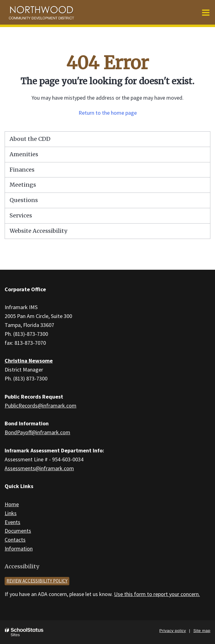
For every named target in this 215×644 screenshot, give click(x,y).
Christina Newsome (29, 361)
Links (11, 513)
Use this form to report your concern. (157, 594)
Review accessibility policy (37, 581)
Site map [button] (202, 631)
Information (19, 549)
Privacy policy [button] (172, 631)
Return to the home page (108, 113)
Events (12, 522)
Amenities (24, 154)
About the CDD (30, 139)
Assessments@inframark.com (39, 468)
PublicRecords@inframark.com (41, 405)
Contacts (15, 540)
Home (12, 504)
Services (21, 215)
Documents (18, 531)
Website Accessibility (38, 231)
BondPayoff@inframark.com (37, 432)
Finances (22, 170)
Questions (24, 200)
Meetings (23, 185)
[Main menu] (206, 12)
